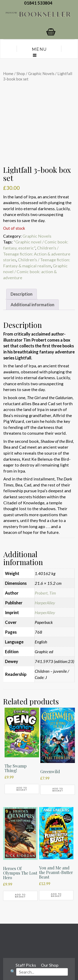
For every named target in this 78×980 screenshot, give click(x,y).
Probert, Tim (45, 593)
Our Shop (50, 965)
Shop (21, 74)
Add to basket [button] (22, 789)
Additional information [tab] (32, 305)
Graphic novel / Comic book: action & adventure (35, 272)
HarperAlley (45, 603)
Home (8, 74)
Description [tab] (22, 294)
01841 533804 (39, 3)
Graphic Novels (41, 74)
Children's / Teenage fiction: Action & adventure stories (37, 254)
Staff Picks (26, 965)
